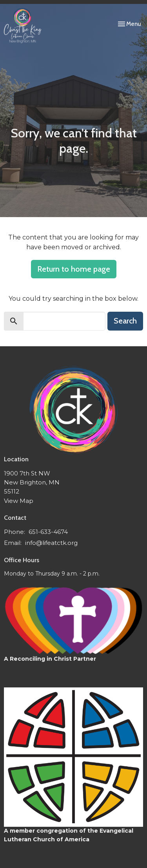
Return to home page (74, 269)
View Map (19, 501)
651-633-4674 (48, 532)
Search (125, 321)
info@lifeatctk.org (51, 543)
